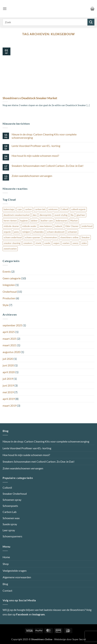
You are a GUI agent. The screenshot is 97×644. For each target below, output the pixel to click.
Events (7, 271)
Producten (9, 298)
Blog (5, 584)
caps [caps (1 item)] (20, 209)
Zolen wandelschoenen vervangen (32, 176)
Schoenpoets (10, 506)
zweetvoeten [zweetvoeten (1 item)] (10, 249)
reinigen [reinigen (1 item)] (26, 232)
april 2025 (9, 332)
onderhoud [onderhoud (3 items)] (87, 226)
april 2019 (9, 399)
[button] (5, 9)
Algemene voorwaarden (17, 577)
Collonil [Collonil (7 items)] (64, 209)
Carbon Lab (10, 512)
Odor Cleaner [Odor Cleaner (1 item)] (72, 226)
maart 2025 (10, 339)
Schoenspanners (12, 536)
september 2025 (12, 325)
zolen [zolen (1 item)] (84, 243)
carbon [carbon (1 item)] (28, 209)
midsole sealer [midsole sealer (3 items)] (29, 226)
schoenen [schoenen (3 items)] (72, 232)
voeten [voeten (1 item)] (66, 243)
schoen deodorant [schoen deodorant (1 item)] (56, 232)
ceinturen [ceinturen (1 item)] (53, 209)
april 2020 (9, 372)
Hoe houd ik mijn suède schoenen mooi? (35, 156)
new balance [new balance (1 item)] (46, 226)
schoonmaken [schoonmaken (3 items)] (50, 237)
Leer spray (9, 530)
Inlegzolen (9, 285)
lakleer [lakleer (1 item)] (34, 221)
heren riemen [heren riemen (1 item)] (10, 221)
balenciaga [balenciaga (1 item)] (9, 209)
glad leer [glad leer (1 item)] (81, 215)
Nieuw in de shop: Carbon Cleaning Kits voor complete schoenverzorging (44, 136)
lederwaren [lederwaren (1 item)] (62, 221)
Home (6, 557)
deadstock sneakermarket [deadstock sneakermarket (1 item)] (17, 215)
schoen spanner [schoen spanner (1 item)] (33, 237)
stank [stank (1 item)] (38, 243)
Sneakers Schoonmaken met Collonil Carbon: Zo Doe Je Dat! (48, 166)
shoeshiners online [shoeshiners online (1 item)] (69, 237)
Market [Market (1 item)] (74, 221)
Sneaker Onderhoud (15, 494)
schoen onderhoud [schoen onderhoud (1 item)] (13, 237)
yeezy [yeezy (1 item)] (75, 243)
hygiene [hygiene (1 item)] (24, 221)
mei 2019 (8, 392)
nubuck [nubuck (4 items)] (59, 226)
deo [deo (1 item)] (35, 215)
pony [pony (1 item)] (16, 232)
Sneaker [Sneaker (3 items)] (86, 237)
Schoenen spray (12, 500)
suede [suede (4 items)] (47, 243)
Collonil (7, 488)
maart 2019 (10, 405)
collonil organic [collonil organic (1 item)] (78, 209)
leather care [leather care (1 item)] (47, 221)
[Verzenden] (91, 22)
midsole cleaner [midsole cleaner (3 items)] (11, 226)
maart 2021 (10, 345)
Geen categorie (12, 278)
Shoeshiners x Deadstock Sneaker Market (30, 98)
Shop (6, 564)
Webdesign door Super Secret (70, 639)
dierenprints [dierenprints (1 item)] (46, 215)
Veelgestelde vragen (15, 571)
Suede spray (10, 524)
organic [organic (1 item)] (7, 232)
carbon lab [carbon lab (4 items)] (40, 209)
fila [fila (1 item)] (72, 215)
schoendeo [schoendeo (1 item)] (38, 232)
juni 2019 (8, 385)
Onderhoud (10, 292)
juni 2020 (8, 365)
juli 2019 (8, 379)
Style (6, 305)
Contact (7, 591)
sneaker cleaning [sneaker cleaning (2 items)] (12, 243)
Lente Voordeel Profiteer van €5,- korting (36, 146)
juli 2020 (8, 359)
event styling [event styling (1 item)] (61, 215)
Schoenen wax (11, 518)
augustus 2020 (11, 352)
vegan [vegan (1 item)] (56, 243)
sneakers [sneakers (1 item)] (28, 243)
